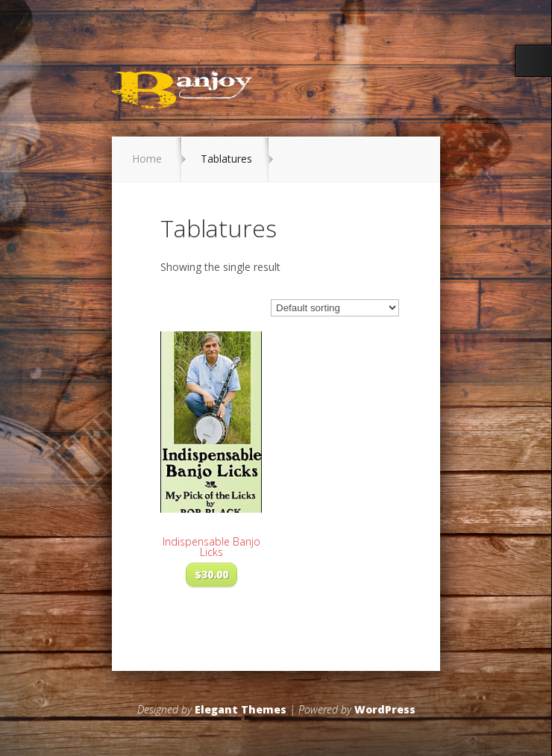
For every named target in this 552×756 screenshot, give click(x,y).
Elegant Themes (241, 709)
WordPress (385, 709)
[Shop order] (335, 308)
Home (147, 159)
